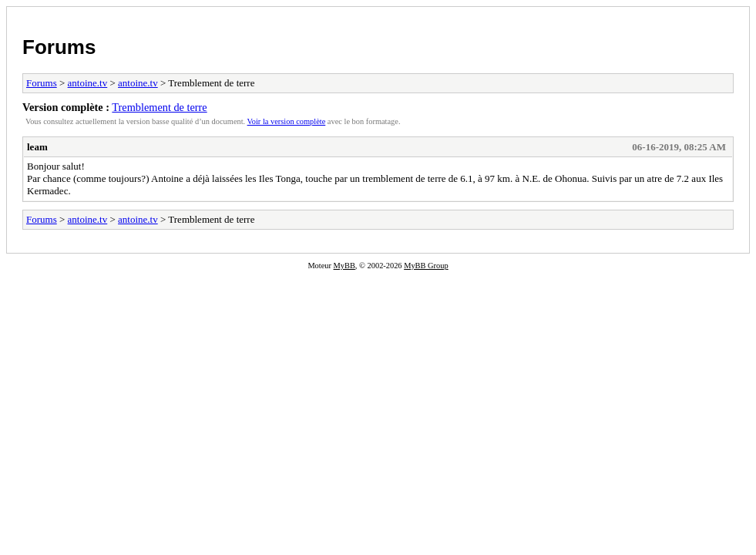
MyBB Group (426, 266)
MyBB (344, 266)
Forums (59, 47)
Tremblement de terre (159, 107)
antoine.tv (88, 83)
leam (37, 147)
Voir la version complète (287, 121)
